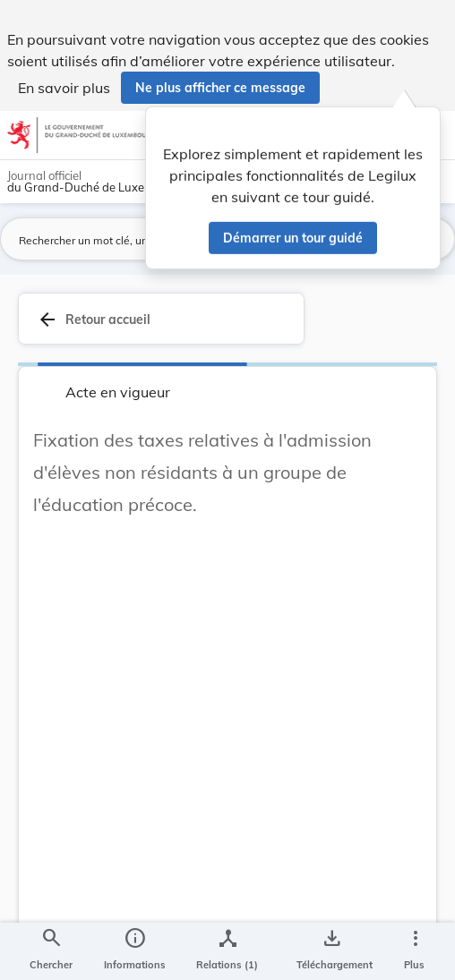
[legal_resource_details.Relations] (227, 951)
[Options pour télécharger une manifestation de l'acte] (331, 951)
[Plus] (415, 951)
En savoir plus (64, 88)
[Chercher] (51, 951)
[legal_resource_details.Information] (135, 951)
